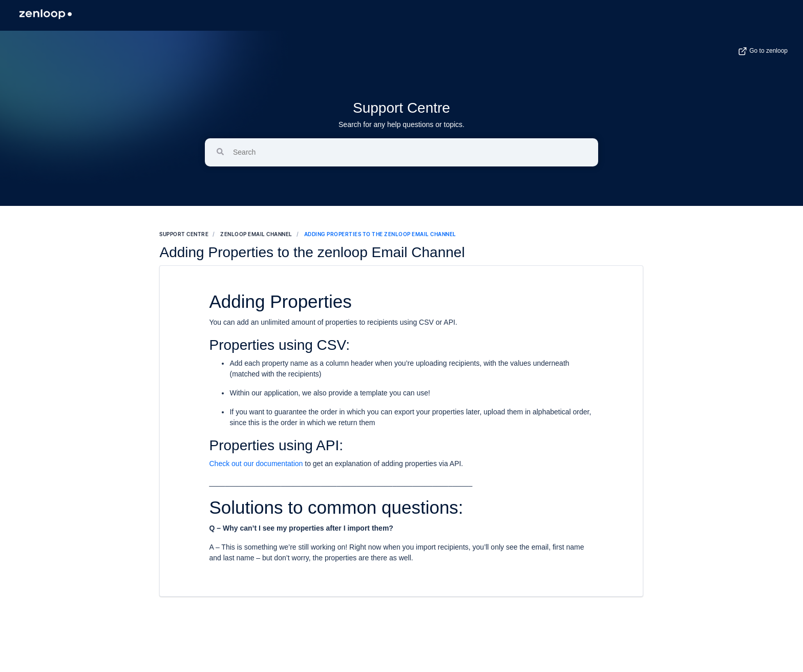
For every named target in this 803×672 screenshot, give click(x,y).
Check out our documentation (256, 464)
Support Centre (401, 108)
